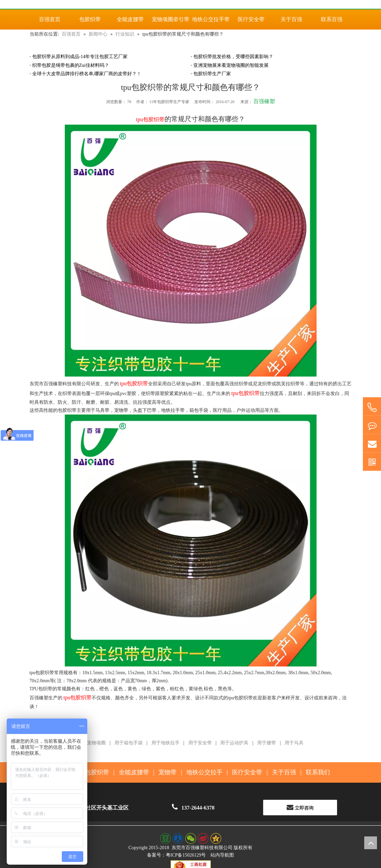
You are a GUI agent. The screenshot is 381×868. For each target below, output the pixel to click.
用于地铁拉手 (165, 743)
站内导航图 (222, 855)
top (371, 843)
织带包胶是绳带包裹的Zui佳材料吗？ (71, 65)
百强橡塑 (264, 101)
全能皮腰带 (134, 772)
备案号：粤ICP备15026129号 (177, 855)
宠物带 (168, 772)
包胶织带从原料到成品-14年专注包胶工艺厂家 (80, 57)
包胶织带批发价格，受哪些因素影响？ (233, 57)
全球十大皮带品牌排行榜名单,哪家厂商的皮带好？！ (87, 74)
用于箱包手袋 (129, 743)
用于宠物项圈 (92, 743)
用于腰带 (267, 743)
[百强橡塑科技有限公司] (191, 4)
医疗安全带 (247, 772)
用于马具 (294, 743)
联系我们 (318, 772)
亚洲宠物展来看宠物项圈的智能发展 (231, 65)
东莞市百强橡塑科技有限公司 (202, 848)
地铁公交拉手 (204, 772)
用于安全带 (200, 743)
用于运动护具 (234, 743)
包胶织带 (97, 772)
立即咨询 (300, 807)
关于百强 (284, 772)
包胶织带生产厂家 (212, 74)
